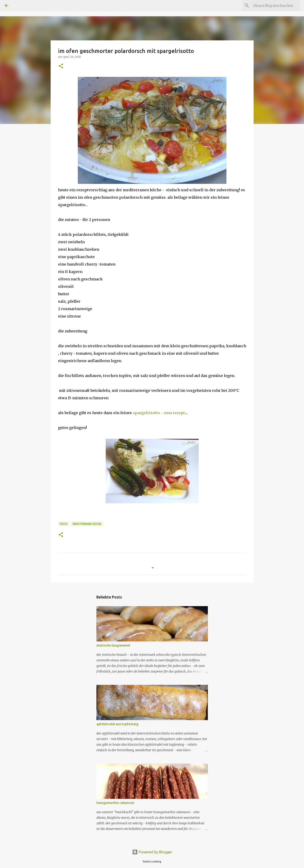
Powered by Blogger (152, 852)
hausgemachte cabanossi (115, 803)
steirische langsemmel (113, 645)
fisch (64, 524)
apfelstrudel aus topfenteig (117, 724)
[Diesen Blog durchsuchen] (276, 6)
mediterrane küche (87, 524)
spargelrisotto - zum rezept (159, 413)
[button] (61, 66)
